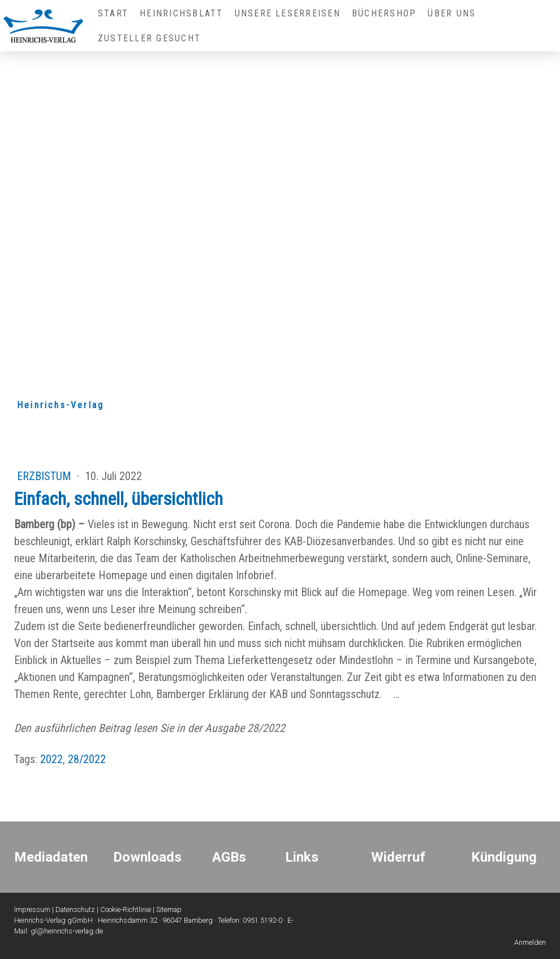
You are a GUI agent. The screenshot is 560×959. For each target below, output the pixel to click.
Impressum (32, 909)
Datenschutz (75, 909)
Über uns (452, 13)
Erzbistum (46, 476)
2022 (51, 759)
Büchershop (384, 13)
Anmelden (530, 942)
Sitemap (169, 909)
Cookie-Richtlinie (126, 909)
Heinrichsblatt (181, 13)
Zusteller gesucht (149, 38)
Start (113, 13)
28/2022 (87, 759)
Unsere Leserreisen (288, 13)
